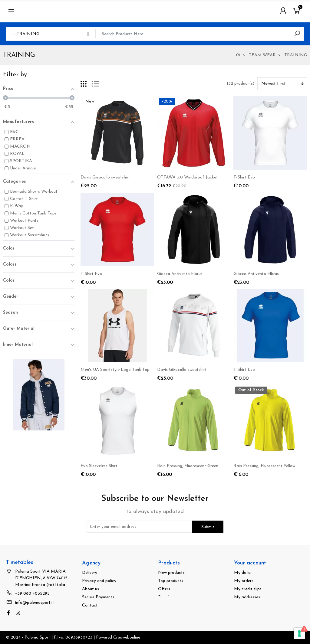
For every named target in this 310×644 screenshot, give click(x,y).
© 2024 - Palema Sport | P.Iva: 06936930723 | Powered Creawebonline (73, 637)
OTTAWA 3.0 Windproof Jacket (188, 177)
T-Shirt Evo (244, 177)
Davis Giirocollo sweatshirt (105, 177)
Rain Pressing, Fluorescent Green (188, 466)
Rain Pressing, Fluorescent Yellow (264, 466)
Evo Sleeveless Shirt (99, 466)
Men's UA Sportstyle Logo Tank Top (115, 370)
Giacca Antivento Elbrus (180, 274)
